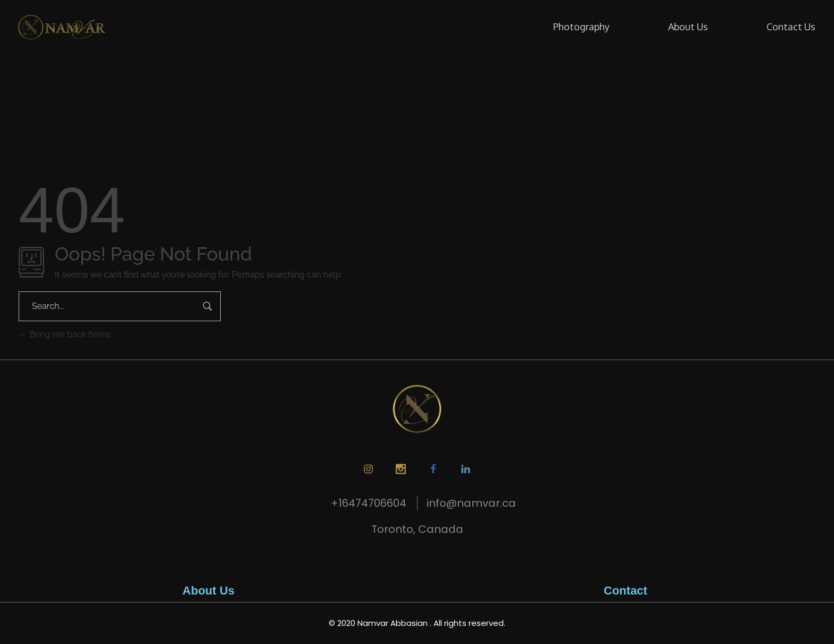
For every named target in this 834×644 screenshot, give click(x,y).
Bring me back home (65, 334)
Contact (625, 591)
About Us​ (208, 591)
